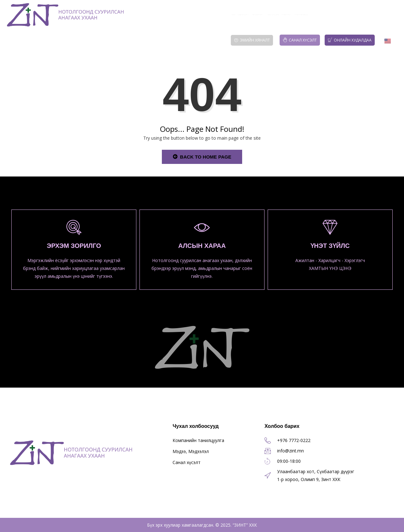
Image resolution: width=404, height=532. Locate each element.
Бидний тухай (185, 15)
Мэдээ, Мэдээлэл (281, 15)
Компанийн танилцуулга (198, 440)
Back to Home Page (202, 157)
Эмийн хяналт (252, 40)
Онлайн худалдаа (350, 40)
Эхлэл (152, 15)
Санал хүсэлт (300, 40)
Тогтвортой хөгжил (371, 15)
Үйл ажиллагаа (233, 15)
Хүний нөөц (324, 15)
